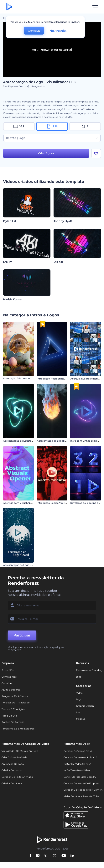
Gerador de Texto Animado (17, 777)
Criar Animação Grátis (14, 758)
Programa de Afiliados (15, 697)
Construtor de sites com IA (80, 777)
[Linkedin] (72, 856)
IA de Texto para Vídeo (77, 771)
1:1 (85, 126)
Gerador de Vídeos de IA (78, 751)
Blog (79, 677)
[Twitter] (55, 856)
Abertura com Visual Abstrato (20, 503)
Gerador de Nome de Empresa (82, 784)
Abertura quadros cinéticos (86, 379)
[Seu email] (52, 620)
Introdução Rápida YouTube (53, 503)
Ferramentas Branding (89, 671)
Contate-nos (9, 677)
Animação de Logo (13, 764)
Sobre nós (8, 671)
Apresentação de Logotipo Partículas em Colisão (31, 441)
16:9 (19, 126)
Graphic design (85, 706)
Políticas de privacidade (16, 703)
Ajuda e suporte (11, 690)
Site (78, 713)
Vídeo (79, 693)
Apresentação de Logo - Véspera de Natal (27, 565)
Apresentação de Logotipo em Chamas (60, 441)
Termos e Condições (13, 710)
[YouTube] (64, 856)
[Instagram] (38, 856)
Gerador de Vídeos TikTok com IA (83, 790)
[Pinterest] (46, 856)
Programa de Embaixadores (18, 729)
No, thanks (58, 31)
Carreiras (7, 684)
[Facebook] (31, 856)
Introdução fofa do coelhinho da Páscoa (26, 379)
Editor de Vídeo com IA (77, 764)
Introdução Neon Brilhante (52, 379)
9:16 (52, 126)
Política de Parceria (13, 723)
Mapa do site (9, 716)
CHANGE (34, 31)
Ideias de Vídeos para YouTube (81, 797)
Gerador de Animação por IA (80, 758)
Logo (79, 700)
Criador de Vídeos (12, 784)
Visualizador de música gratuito (20, 751)
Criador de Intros (12, 771)
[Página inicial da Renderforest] (9, 7)
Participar (22, 636)
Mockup (81, 719)
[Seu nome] (52, 606)
